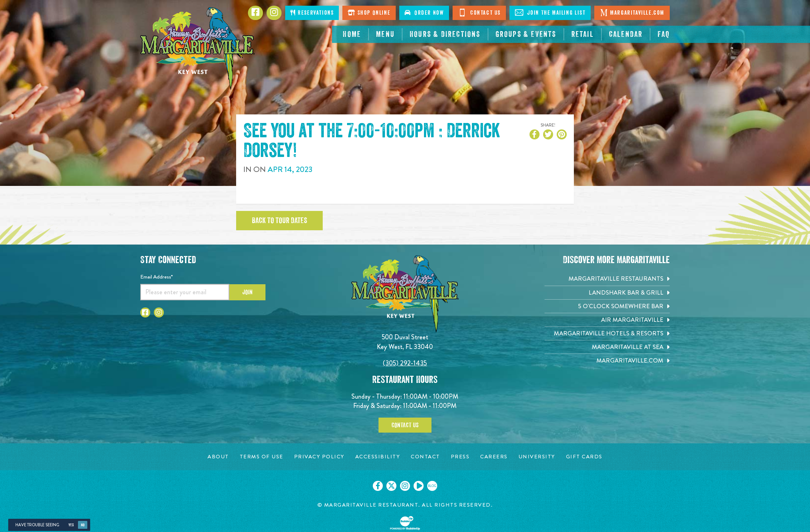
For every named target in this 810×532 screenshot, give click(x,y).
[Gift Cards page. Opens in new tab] (584, 457)
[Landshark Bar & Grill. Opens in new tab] (607, 293)
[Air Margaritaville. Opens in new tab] (607, 320)
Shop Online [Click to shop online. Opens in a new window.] (369, 13)
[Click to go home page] (197, 48)
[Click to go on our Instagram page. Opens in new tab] (405, 486)
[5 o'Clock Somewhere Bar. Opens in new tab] (607, 306)
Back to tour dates (279, 221)
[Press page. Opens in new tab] (460, 457)
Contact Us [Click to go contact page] (479, 13)
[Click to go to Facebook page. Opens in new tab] (255, 13)
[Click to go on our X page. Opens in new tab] (391, 486)
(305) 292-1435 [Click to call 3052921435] (405, 363)
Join (247, 292)
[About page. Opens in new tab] (218, 457)
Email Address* (157, 277)
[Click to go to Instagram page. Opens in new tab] (274, 13)
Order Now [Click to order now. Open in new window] (424, 13)
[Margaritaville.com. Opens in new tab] (607, 361)
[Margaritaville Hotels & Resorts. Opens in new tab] (607, 333)
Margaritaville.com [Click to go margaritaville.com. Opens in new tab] (632, 13)
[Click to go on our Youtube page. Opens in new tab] (419, 486)
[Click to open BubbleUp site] (405, 523)
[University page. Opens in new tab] (537, 457)
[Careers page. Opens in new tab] (494, 457)
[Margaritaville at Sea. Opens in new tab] (607, 347)
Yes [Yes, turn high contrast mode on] (71, 525)
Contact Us (405, 425)
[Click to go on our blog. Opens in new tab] (432, 486)
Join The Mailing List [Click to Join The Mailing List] (550, 13)
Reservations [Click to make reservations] (312, 13)
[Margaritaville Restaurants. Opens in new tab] (607, 279)
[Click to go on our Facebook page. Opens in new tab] (378, 486)
